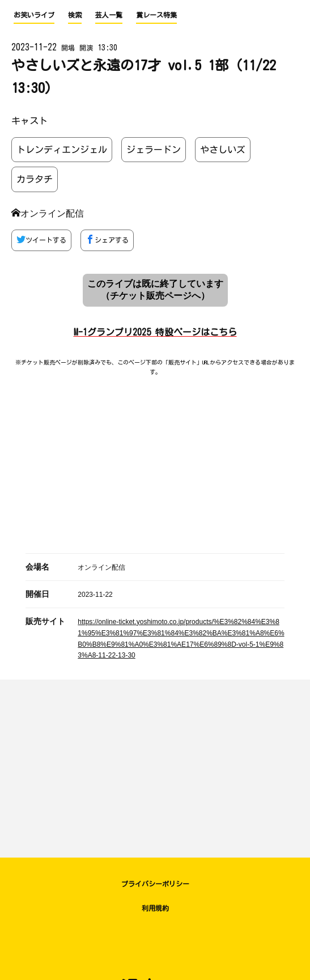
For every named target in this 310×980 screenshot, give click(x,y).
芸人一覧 (109, 15)
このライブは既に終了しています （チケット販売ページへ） (155, 290)
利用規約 (155, 908)
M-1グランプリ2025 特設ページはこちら (155, 332)
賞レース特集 (156, 15)
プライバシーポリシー (155, 884)
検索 (75, 15)
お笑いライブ (34, 15)
